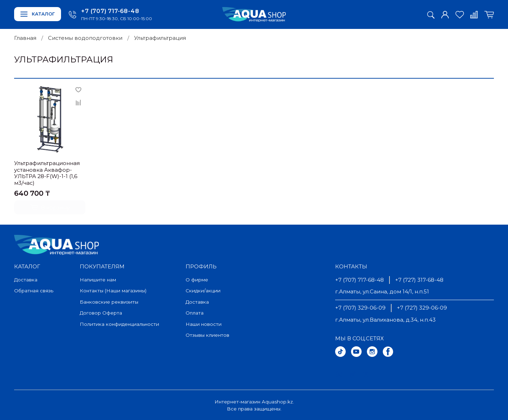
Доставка (26, 280)
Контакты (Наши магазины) (113, 291)
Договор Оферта (101, 313)
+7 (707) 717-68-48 (110, 11)
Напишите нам (98, 280)
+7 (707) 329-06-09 (360, 308)
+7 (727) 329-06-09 (422, 308)
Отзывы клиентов (207, 335)
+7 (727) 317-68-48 (419, 280)
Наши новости (204, 324)
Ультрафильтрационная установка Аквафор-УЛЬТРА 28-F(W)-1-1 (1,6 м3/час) (47, 173)
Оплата (195, 313)
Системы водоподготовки (85, 38)
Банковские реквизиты (109, 302)
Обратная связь (34, 291)
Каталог (38, 14)
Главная (25, 38)
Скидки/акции (203, 291)
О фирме (197, 280)
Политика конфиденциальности (119, 324)
